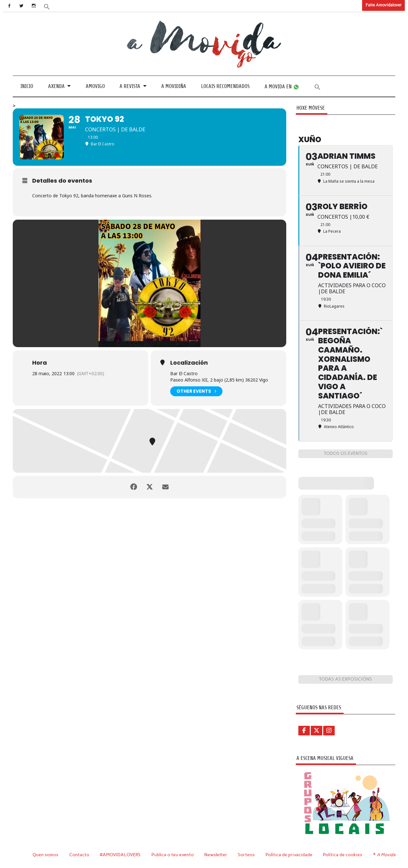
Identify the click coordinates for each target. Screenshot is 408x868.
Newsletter (216, 855)
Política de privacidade (289, 855)
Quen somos (45, 855)
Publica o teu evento (173, 855)
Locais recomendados (225, 86)
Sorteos (246, 855)
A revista (130, 86)
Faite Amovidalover (384, 5)
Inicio (27, 86)
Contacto (79, 855)
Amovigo (95, 86)
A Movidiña (174, 86)
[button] (47, 6)
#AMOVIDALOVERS (120, 855)
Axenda (56, 86)
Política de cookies (342, 855)
